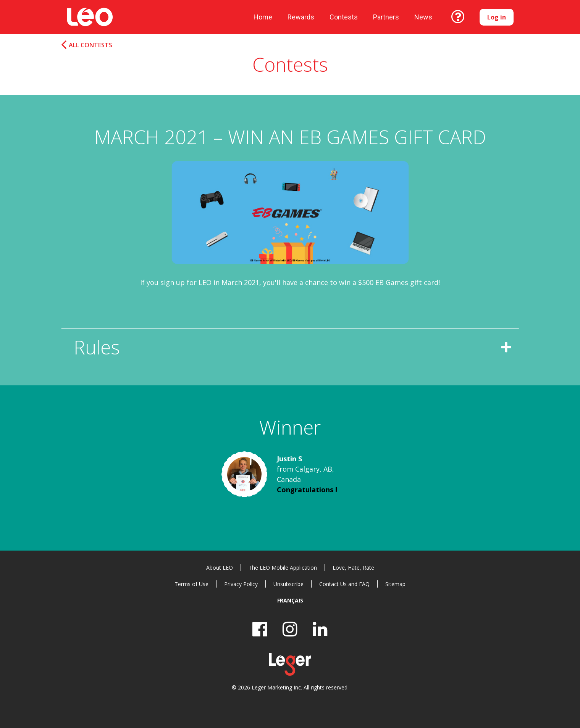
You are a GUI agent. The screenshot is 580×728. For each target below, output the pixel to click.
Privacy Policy (241, 584)
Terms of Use (191, 584)
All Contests (90, 45)
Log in (497, 17)
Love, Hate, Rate (353, 568)
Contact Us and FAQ (344, 584)
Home (263, 17)
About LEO (220, 568)
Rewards (301, 17)
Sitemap (395, 584)
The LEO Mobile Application (283, 568)
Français (290, 600)
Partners (386, 17)
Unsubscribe (288, 584)
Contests (344, 17)
